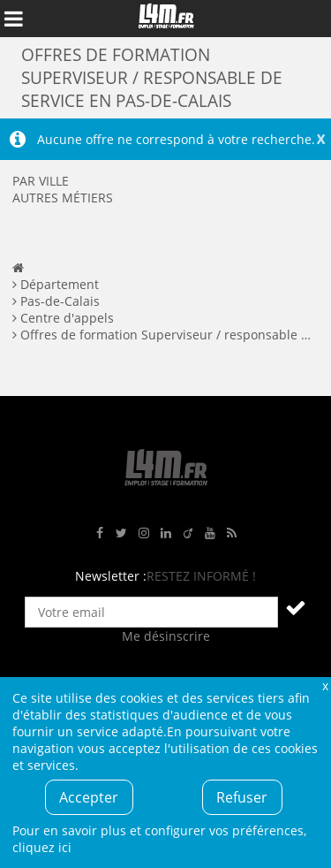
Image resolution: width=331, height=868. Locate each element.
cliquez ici (42, 847)
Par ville (41, 181)
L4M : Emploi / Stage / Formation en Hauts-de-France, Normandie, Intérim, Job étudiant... (166, 19)
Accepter (89, 797)
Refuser (242, 797)
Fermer (325, 685)
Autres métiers (63, 198)
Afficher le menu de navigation (13, 19)
